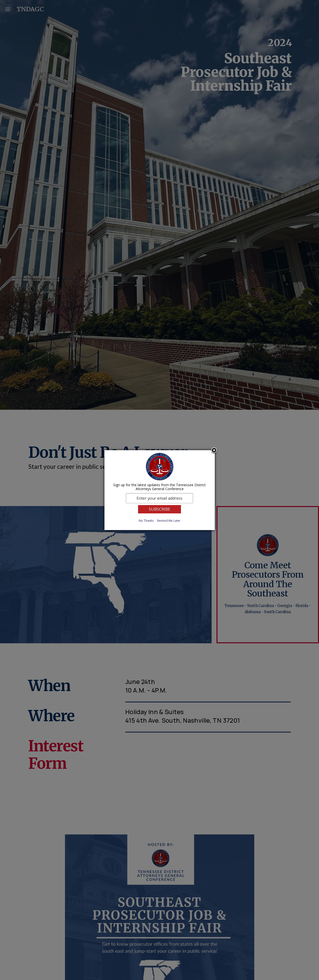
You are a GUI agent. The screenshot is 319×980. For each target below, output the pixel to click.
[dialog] (160, 490)
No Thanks (146, 521)
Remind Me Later (169, 521)
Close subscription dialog (214, 451)
